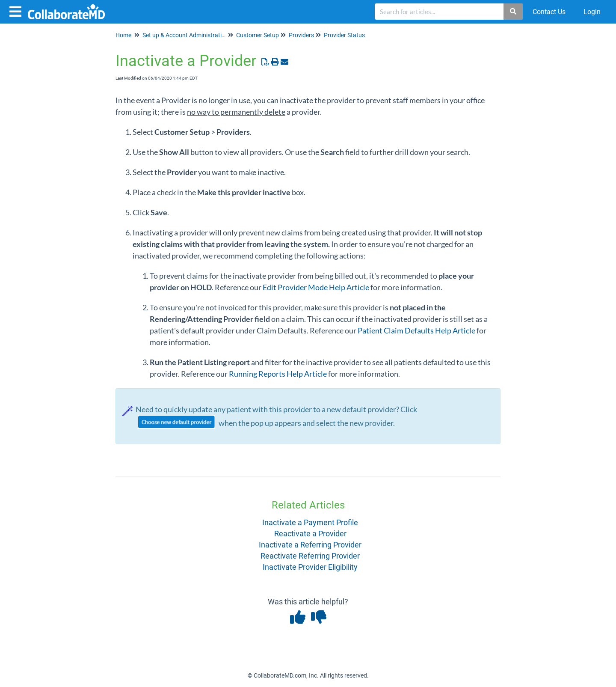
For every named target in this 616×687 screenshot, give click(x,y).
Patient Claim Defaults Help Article (416, 330)
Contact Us (549, 12)
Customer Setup (258, 35)
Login (592, 12)
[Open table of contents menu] (17, 10)
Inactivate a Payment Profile (310, 522)
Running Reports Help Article (278, 374)
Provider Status (344, 35)
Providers (301, 35)
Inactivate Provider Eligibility (310, 567)
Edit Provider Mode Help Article (316, 287)
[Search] (514, 12)
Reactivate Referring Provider (310, 556)
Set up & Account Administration (185, 35)
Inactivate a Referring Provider (310, 545)
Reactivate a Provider (310, 534)
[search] (439, 12)
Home (123, 35)
